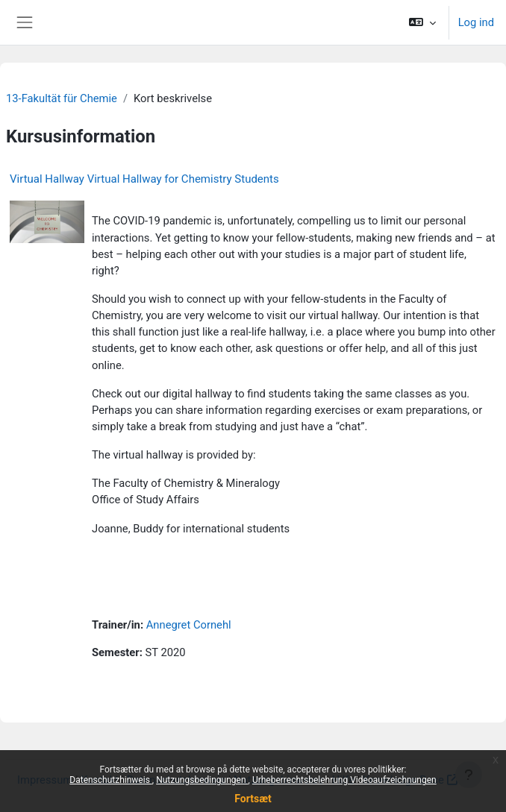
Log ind (476, 22)
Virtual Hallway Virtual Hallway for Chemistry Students (144, 179)
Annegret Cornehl (189, 625)
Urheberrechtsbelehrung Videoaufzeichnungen (344, 780)
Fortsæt (253, 799)
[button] (422, 22)
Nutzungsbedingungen (202, 780)
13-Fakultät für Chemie (62, 98)
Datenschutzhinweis (111, 780)
